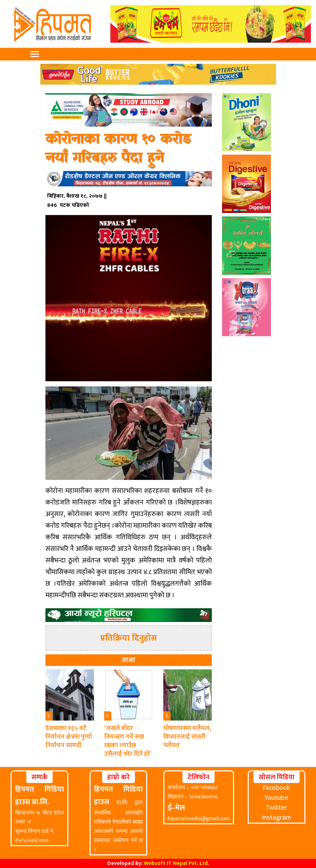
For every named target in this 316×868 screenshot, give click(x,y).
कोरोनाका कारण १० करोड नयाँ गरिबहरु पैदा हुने (118, 149)
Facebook (276, 788)
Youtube (276, 798)
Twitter (276, 808)
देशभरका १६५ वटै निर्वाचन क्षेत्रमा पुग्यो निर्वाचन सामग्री (69, 737)
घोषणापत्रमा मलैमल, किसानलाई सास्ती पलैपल (187, 737)
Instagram (276, 817)
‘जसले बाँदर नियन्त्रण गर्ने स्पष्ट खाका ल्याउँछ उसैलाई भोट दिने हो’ (128, 741)
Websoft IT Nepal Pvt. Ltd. (176, 863)
